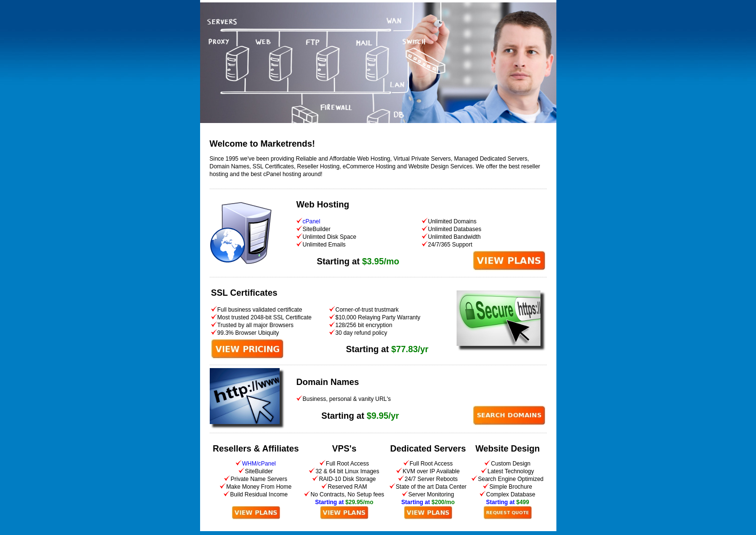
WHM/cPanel (259, 464)
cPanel (312, 221)
